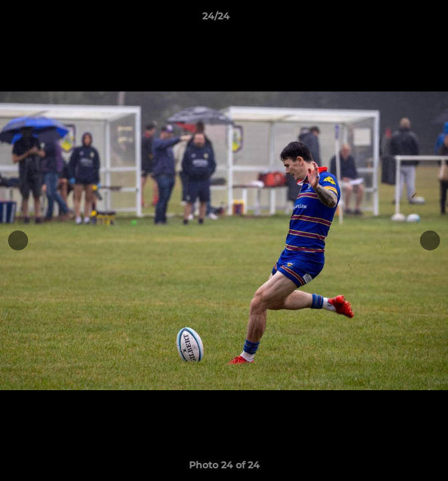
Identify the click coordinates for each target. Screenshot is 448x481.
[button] (400, 19)
